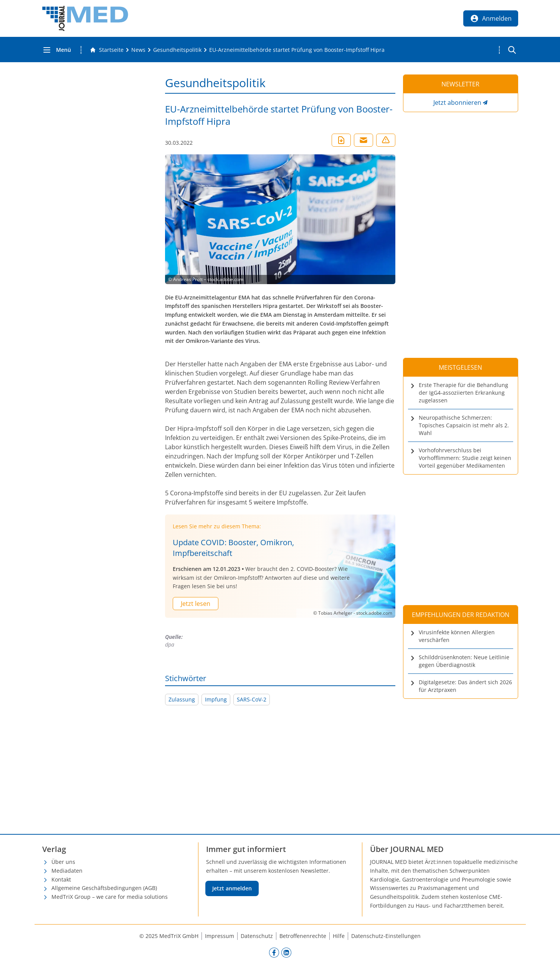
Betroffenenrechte (303, 936)
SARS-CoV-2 (252, 699)
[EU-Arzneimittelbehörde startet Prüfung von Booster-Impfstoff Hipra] (297, 50)
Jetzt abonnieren (457, 103)
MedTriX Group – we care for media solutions (110, 897)
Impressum (220, 936)
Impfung (216, 699)
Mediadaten (67, 871)
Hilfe (339, 936)
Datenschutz (257, 936)
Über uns (63, 862)
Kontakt (61, 879)
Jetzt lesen (196, 604)
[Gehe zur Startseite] (107, 50)
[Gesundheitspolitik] (177, 50)
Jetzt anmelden (232, 888)
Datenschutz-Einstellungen (386, 936)
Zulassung (182, 699)
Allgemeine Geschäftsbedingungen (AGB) (104, 888)
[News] (138, 50)
